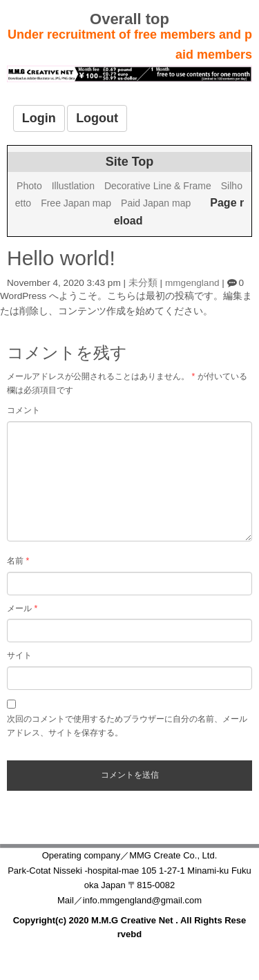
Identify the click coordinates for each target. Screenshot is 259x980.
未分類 (143, 283)
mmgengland (192, 283)
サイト (19, 655)
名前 (18, 561)
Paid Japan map (156, 203)
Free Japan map (76, 203)
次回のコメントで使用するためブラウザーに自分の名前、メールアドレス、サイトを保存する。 (127, 726)
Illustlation (73, 186)
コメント (23, 410)
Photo (29, 186)
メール (22, 608)
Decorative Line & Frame (158, 186)
